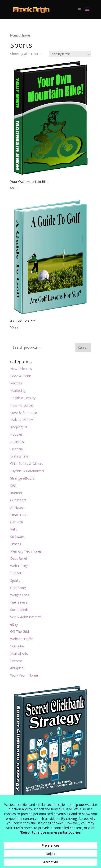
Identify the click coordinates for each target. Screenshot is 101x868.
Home (14, 35)
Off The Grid (20, 631)
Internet (16, 493)
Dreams (16, 661)
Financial (17, 449)
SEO (13, 486)
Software (17, 537)
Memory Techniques (26, 551)
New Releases (21, 369)
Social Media (20, 610)
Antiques (17, 668)
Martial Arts (19, 653)
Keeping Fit (19, 427)
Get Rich (17, 522)
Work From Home (24, 675)
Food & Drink (20, 376)
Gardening (18, 588)
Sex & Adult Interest (25, 617)
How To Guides (22, 405)
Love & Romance (24, 413)
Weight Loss (20, 595)
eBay (14, 624)
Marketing (18, 390)
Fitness (16, 544)
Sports (15, 580)
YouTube (17, 646)
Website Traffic (22, 639)
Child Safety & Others (27, 464)
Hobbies (16, 434)
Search (83, 348)
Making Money (22, 420)
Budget (16, 573)
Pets (14, 529)
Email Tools (19, 515)
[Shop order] (70, 54)
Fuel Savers (19, 602)
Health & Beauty (23, 398)
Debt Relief (19, 558)
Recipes (16, 383)
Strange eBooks (22, 478)
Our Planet (18, 500)
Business (17, 442)
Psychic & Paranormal (27, 471)
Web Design (19, 566)
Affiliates (17, 507)
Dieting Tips (19, 456)
